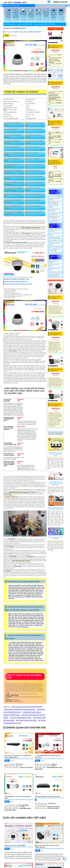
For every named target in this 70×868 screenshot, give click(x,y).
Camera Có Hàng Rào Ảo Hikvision (33, 136)
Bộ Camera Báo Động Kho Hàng (21, 718)
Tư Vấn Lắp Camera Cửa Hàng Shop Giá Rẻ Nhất (27, 707)
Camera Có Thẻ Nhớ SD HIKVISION (12, 142)
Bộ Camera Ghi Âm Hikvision (54, 262)
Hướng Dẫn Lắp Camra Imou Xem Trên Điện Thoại (55, 454)
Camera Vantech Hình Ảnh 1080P (44, 24)
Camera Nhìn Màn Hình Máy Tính (34, 166)
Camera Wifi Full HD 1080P (54, 234)
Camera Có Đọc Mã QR (12, 147)
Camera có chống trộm (33, 159)
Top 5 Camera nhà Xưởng (54, 206)
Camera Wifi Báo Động (55, 253)
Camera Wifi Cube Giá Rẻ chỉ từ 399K (55, 250)
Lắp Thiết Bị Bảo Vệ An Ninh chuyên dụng (55, 275)
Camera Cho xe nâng (32, 147)
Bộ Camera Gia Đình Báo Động (26, 720)
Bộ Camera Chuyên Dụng (54, 265)
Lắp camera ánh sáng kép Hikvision (13, 136)
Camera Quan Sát (10, 24)
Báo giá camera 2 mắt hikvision (55, 199)
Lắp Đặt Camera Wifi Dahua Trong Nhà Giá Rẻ (56, 238)
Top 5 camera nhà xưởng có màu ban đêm (55, 214)
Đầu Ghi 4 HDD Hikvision (33, 129)
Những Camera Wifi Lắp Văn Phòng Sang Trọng (20, 710)
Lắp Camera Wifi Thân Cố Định (55, 244)
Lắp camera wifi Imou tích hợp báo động (14, 178)
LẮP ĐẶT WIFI (15, 3)
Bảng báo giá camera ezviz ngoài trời (55, 217)
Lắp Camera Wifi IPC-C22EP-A (55, 298)
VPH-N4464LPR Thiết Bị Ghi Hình (47, 796)
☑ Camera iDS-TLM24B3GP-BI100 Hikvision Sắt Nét (55, 162)
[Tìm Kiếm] (39, 2)
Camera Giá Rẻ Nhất (32, 153)
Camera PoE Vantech (11, 129)
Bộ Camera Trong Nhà (55, 272)
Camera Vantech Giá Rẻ (25, 24)
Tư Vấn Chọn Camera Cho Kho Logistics (14, 154)
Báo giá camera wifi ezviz (33, 171)
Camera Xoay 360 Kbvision (34, 212)
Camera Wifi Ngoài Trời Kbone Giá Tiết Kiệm (14, 183)
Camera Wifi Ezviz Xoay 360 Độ (34, 183)
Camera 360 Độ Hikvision (33, 206)
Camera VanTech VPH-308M (15, 845)
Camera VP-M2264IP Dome (15, 28)
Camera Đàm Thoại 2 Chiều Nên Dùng (55, 221)
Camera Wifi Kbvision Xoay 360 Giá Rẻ (13, 201)
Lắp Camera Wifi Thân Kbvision (32, 189)
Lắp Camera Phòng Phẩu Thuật (12, 160)
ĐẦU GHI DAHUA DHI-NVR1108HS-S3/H (56, 47)
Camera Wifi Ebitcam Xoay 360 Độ (13, 207)
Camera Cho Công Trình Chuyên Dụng (12, 166)
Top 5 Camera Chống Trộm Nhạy (55, 210)
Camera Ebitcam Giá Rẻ (55, 241)
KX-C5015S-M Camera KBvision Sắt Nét (56, 83)
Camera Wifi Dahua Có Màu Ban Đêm (34, 142)
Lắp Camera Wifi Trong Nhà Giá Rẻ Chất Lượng (13, 189)
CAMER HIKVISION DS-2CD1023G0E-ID (56, 370)
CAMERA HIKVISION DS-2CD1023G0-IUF (55, 405)
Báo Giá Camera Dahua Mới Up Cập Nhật (55, 203)
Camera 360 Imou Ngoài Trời (34, 194)
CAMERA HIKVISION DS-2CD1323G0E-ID (55, 334)
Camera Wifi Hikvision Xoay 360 (13, 195)
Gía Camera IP (53, 196)
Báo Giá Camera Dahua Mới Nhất (56, 538)
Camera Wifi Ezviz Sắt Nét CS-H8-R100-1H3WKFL (55, 123)
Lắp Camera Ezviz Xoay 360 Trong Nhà (13, 213)
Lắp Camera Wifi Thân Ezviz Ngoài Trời (13, 172)
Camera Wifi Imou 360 (32, 200)
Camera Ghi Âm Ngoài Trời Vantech (13, 124)
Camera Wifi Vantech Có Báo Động (34, 124)
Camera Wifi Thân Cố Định (34, 177)
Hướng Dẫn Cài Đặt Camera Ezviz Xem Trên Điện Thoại (55, 483)
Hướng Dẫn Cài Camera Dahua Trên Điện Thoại (55, 508)
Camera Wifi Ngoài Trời (55, 247)
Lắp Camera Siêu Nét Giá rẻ (55, 269)
